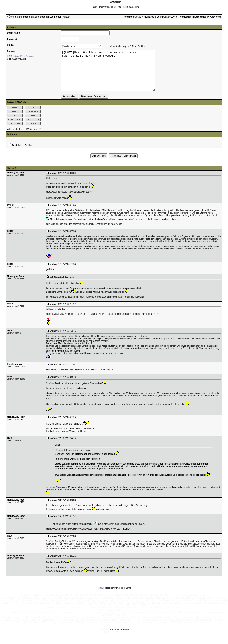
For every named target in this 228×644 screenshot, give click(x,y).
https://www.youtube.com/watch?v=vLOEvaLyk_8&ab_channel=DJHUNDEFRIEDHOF (89, 537)
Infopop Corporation (120, 638)
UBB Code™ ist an (16, 59)
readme (127, 596)
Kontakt (101, 596)
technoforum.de (133, 17)
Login (52, 17)
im (138, 7)
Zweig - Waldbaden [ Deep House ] (190, 17)
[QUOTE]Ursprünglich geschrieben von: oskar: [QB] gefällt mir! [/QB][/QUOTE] (114, 75)
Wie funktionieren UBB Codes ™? (24, 137)
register (103, 7)
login (95, 7)
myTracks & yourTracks (156, 17)
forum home (129, 7)
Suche (112, 7)
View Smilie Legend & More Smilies (128, 46)
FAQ (119, 7)
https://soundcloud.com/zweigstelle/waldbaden (69, 200)
